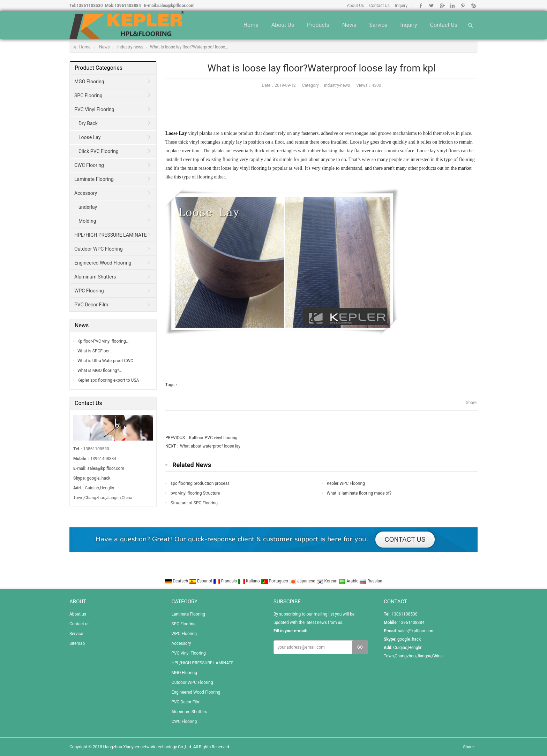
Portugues (275, 581)
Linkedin (452, 6)
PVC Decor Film (91, 305)
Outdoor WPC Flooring (99, 249)
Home (251, 25)
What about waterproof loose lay (210, 446)
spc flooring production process (200, 483)
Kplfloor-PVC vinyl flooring (213, 438)
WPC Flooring (89, 291)
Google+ (442, 6)
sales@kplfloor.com (176, 6)
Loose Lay (176, 133)
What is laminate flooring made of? (359, 493)
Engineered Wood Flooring (103, 263)
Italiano (249, 581)
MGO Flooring (89, 82)
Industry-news (130, 47)
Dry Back (88, 123)
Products (318, 25)
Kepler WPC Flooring (346, 483)
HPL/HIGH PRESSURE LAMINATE (111, 235)
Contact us (444, 25)
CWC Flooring (89, 165)
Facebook (421, 6)
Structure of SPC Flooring (194, 503)
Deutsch (177, 581)
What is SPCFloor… (95, 351)
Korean (328, 581)
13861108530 (90, 6)
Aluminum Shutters (95, 277)
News (349, 25)
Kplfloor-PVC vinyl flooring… (103, 341)
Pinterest (463, 6)
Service (378, 25)
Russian (371, 581)
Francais (226, 581)
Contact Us (379, 6)
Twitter (431, 6)
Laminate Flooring (94, 179)
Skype (473, 6)
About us (283, 25)
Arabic (349, 581)
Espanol (201, 581)
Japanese (303, 581)
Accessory (86, 193)
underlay (88, 207)
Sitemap (77, 643)
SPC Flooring (88, 96)
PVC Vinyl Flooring (94, 109)
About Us (355, 6)
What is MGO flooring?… (100, 371)
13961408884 (128, 6)
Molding (87, 221)
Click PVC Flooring (99, 151)
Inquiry (401, 6)
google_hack (99, 478)
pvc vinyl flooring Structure (195, 493)
